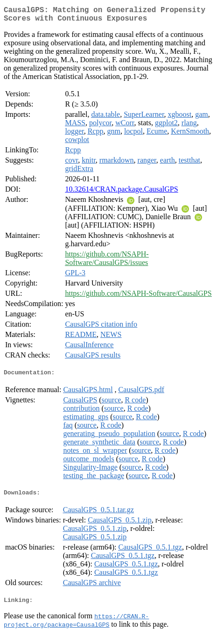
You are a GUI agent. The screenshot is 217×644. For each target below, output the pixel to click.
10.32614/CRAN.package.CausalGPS (121, 193)
